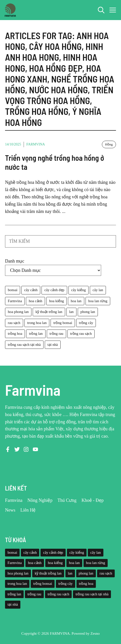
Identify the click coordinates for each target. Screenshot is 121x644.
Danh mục (15, 261)
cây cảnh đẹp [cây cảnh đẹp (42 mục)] (54, 290)
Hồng (109, 144)
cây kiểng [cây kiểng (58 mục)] (78, 290)
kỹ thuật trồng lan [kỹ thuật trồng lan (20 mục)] (49, 312)
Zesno (95, 633)
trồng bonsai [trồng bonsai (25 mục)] (63, 323)
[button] (101, 10)
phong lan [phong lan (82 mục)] (88, 312)
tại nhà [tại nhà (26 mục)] (53, 345)
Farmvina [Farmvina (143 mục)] (15, 301)
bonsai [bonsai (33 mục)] (13, 290)
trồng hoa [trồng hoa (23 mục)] (15, 334)
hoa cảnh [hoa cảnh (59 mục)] (35, 301)
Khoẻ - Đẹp (93, 500)
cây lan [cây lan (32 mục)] (98, 290)
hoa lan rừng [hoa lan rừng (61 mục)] (98, 301)
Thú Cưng (67, 500)
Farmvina (36, 144)
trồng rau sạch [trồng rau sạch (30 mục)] (81, 334)
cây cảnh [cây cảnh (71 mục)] (31, 290)
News (10, 510)
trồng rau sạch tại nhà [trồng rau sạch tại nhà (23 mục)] (24, 345)
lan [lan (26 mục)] (71, 312)
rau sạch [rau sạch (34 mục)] (14, 323)
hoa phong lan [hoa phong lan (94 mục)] (18, 312)
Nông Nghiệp (40, 500)
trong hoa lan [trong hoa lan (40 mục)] (37, 323)
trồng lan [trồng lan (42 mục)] (36, 334)
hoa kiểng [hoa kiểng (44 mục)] (56, 301)
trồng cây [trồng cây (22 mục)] (86, 323)
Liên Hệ (28, 510)
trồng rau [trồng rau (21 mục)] (56, 334)
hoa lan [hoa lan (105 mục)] (76, 301)
